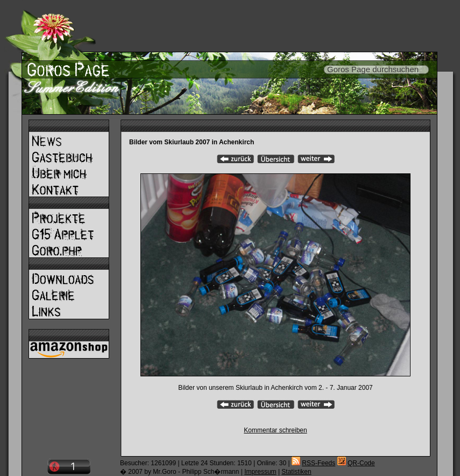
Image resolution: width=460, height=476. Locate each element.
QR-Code (361, 463)
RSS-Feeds (319, 463)
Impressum (260, 472)
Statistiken (296, 472)
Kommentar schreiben (275, 430)
